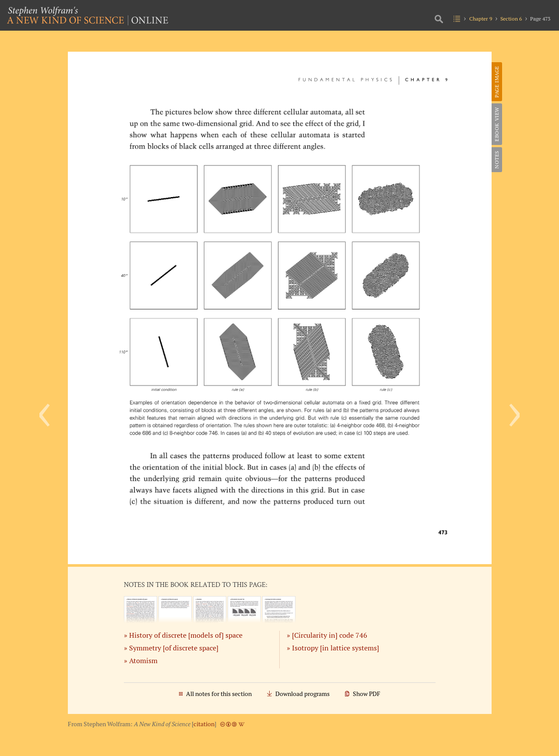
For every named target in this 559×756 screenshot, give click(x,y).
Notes (497, 160)
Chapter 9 (481, 19)
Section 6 (511, 19)
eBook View (497, 124)
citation (204, 724)
